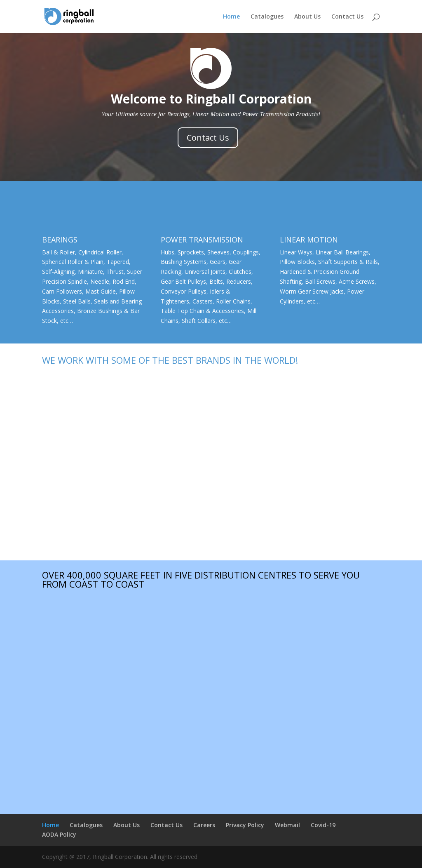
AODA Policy (59, 834)
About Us (307, 17)
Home (231, 17)
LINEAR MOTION (309, 240)
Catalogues (267, 17)
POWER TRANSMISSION (202, 240)
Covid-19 (323, 825)
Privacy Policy (245, 825)
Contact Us (347, 17)
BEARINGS (60, 240)
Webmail (287, 825)
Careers (204, 825)
